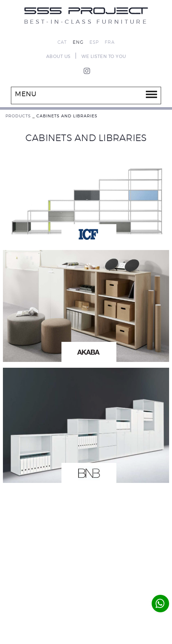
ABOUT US (58, 56)
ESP (94, 42)
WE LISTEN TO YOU (104, 56)
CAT (62, 42)
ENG (78, 42)
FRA (110, 42)
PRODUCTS (18, 116)
